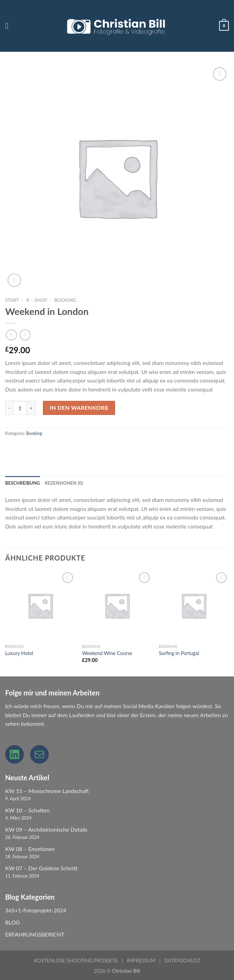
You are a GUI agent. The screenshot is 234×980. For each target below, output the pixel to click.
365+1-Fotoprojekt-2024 (36, 910)
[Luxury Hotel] (40, 606)
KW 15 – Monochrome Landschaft (47, 791)
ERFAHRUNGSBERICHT (35, 934)
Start (12, 300)
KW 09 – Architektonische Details (46, 829)
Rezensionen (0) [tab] (64, 483)
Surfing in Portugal (179, 653)
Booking (65, 300)
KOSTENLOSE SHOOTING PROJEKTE (76, 961)
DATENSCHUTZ (182, 961)
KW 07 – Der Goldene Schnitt (41, 868)
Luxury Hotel (19, 653)
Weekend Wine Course (107, 653)
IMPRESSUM (141, 961)
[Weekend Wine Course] (117, 606)
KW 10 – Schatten (27, 810)
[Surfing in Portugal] (194, 606)
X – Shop (37, 300)
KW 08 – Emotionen (30, 849)
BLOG (13, 922)
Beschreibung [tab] (23, 483)
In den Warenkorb (79, 408)
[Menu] (9, 26)
